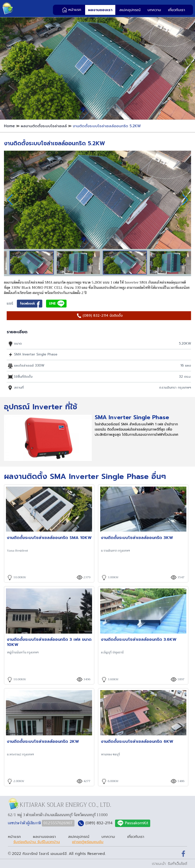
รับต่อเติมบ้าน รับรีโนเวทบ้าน (37, 842)
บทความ (154, 10)
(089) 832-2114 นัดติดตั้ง (103, 316)
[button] (185, 200)
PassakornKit (137, 823)
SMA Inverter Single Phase (132, 417)
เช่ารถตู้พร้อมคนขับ (88, 842)
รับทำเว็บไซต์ (177, 864)
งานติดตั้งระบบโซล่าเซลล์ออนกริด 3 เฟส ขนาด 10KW (49, 642)
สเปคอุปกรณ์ (130, 10)
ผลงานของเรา (100, 10)
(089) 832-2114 (99, 823)
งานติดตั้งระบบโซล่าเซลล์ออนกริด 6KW (137, 741)
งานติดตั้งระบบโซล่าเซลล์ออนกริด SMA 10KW (49, 538)
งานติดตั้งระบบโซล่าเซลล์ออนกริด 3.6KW (139, 639)
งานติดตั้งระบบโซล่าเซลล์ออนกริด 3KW (137, 538)
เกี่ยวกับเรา (177, 10)
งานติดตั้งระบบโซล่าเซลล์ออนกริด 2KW (43, 741)
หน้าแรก (75, 10)
